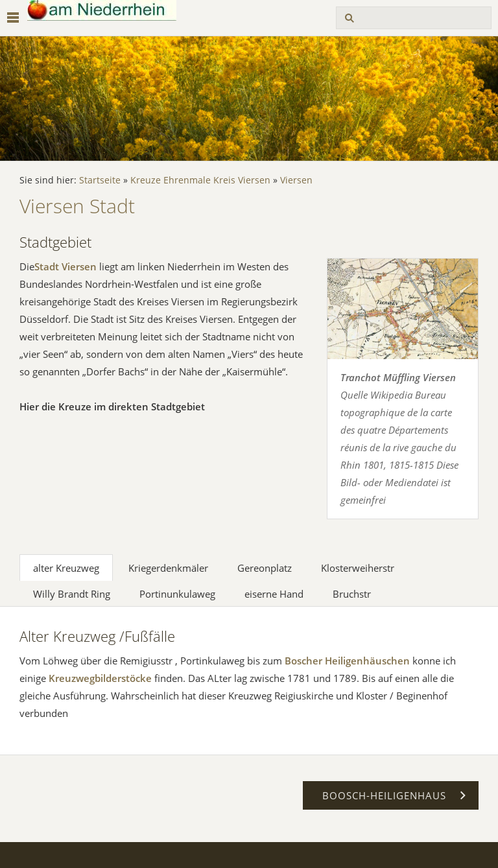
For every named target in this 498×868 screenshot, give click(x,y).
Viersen (296, 180)
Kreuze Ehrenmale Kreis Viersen (200, 180)
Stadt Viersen (65, 266)
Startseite (100, 180)
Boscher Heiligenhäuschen (347, 661)
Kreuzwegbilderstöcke (100, 678)
